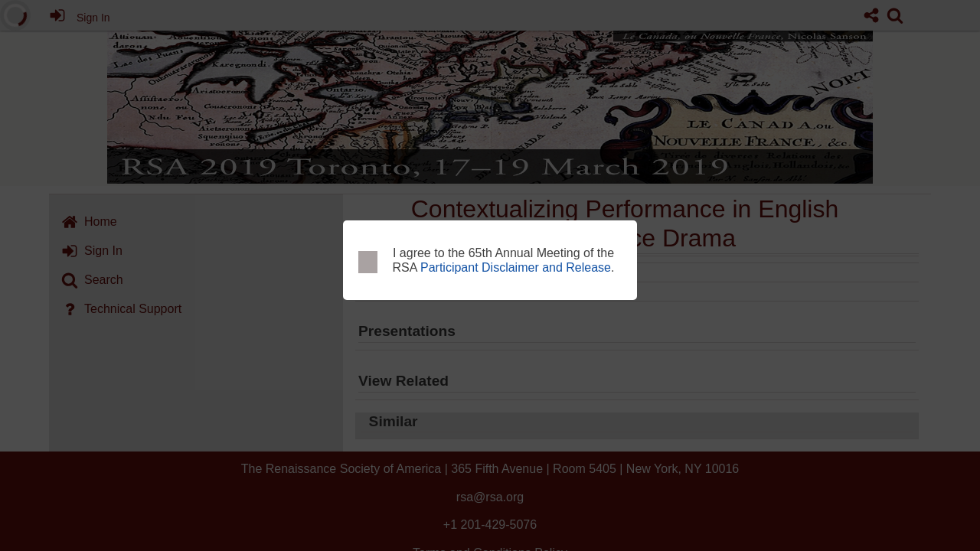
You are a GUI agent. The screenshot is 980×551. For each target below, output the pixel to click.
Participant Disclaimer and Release (516, 267)
